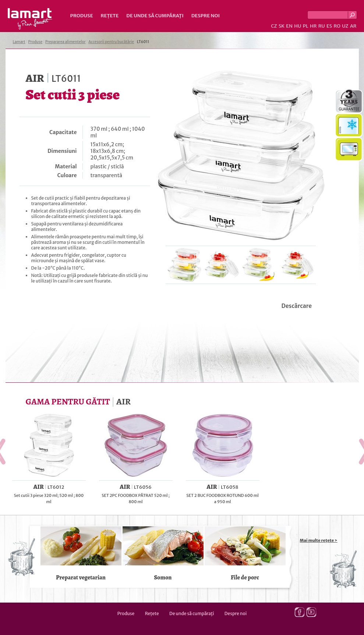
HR (313, 26)
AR (353, 26)
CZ (274, 26)
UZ (345, 26)
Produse (82, 16)
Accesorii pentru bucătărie (111, 42)
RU (322, 26)
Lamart (30, 19)
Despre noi (206, 16)
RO (337, 26)
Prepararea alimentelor (65, 42)
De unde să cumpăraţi (155, 16)
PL (306, 26)
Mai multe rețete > (319, 540)
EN (289, 26)
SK (282, 26)
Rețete (110, 16)
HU (298, 26)
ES (329, 26)
